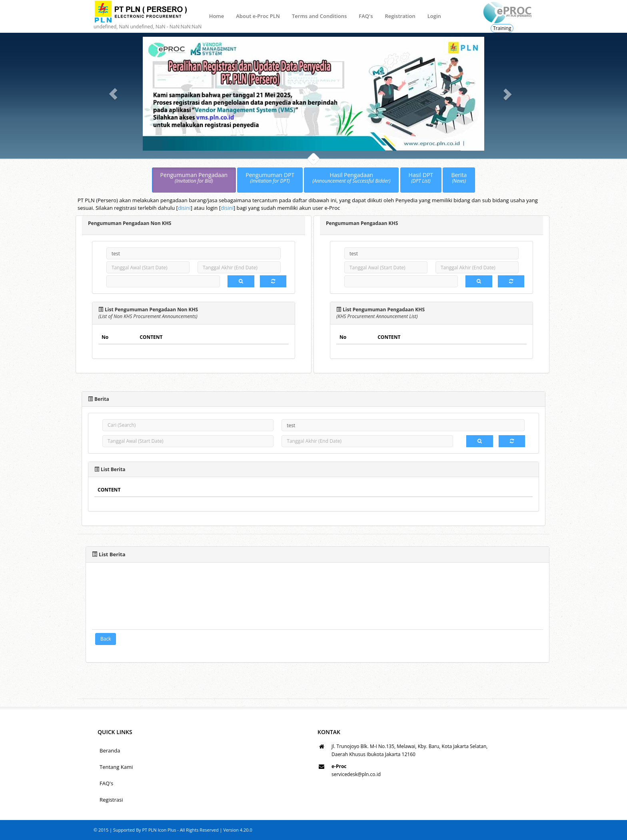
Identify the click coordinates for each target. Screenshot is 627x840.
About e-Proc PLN (258, 16)
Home (217, 16)
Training (502, 28)
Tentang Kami (116, 767)
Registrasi (111, 800)
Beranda (110, 750)
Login (434, 16)
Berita (459, 178)
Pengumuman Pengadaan (194, 178)
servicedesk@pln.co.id (356, 774)
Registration (400, 16)
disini (184, 208)
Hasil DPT (421, 178)
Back (106, 639)
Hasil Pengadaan (351, 178)
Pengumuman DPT (270, 178)
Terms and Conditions (319, 16)
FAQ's (366, 16)
